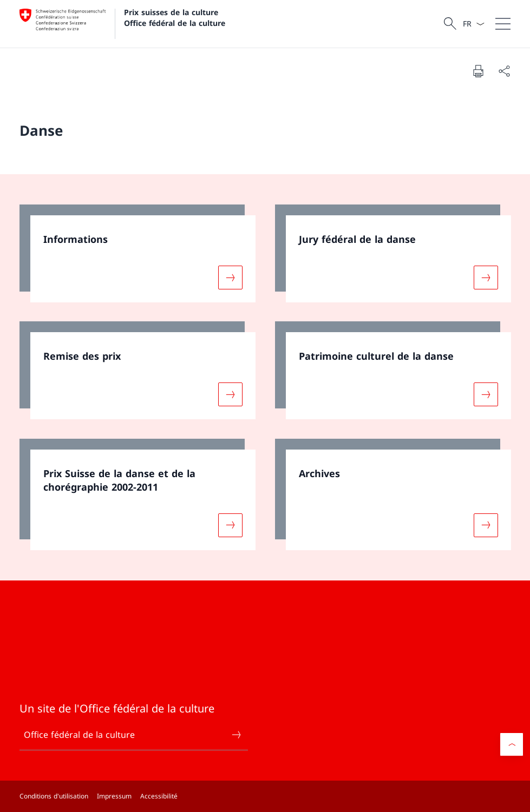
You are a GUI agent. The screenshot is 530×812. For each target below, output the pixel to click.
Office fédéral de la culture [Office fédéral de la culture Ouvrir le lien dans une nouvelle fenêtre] (133, 735)
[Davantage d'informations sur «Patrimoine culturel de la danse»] (486, 394)
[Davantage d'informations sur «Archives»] (486, 525)
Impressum (114, 796)
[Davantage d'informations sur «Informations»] (230, 277)
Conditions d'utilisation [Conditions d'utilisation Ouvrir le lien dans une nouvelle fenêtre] (54, 796)
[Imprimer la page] (478, 71)
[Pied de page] (265, 796)
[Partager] (504, 71)
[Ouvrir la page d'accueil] (122, 24)
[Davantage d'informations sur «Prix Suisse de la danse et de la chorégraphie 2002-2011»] (230, 525)
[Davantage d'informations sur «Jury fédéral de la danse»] (486, 277)
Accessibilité (159, 796)
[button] (512, 744)
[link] (138, 253)
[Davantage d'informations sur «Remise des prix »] (230, 394)
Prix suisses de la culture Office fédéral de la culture (175, 17)
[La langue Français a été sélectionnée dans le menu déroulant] (473, 24)
